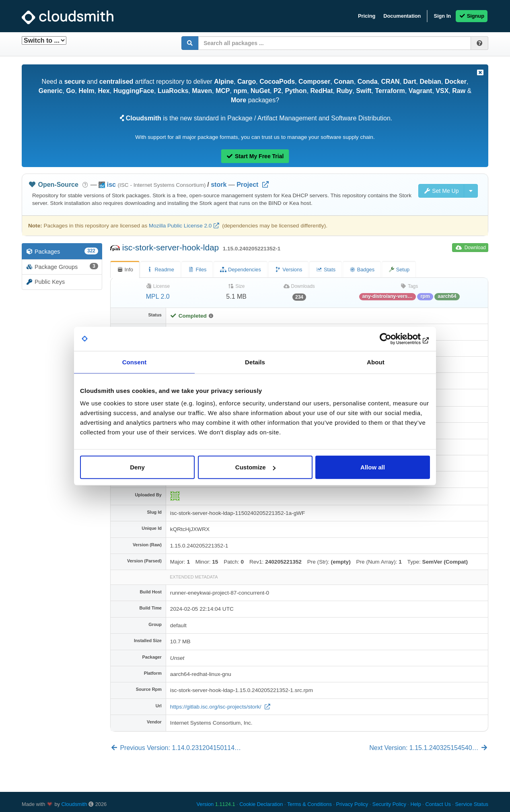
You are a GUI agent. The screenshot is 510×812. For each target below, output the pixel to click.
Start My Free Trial (255, 156)
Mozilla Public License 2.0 (180, 226)
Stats (326, 270)
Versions (289, 270)
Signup (472, 16)
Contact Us (438, 804)
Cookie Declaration (261, 804)
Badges (362, 270)
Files (197, 270)
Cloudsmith (74, 804)
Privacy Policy (352, 804)
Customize (255, 467)
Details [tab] (255, 362)
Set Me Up (441, 191)
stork (219, 185)
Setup (399, 270)
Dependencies (240, 270)
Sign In (442, 16)
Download (471, 248)
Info (125, 270)
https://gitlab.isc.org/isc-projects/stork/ (216, 707)
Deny (137, 467)
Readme (160, 270)
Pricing (367, 16)
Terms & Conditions (309, 804)
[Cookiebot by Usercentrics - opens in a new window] (395, 339)
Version (216, 804)
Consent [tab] (135, 362)
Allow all (373, 467)
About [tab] (376, 362)
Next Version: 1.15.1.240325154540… (429, 748)
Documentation (402, 16)
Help (415, 804)
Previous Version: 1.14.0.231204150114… (176, 748)
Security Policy (389, 804)
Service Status (472, 804)
